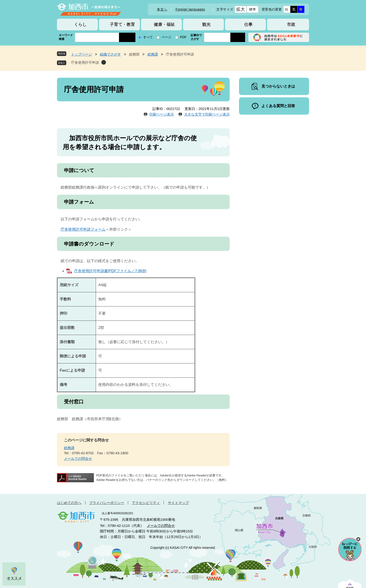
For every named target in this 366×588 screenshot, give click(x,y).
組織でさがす (110, 54)
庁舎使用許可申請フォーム (83, 229)
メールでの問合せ (78, 459)
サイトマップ (178, 503)
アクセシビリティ (146, 503)
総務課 (153, 54)
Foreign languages (190, 9)
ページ (166, 37)
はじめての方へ (69, 503)
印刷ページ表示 (162, 114)
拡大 (241, 9)
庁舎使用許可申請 (85, 62)
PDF (183, 37)
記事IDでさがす (196, 37)
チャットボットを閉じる (358, 539)
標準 (252, 9)
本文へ (162, 9)
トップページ (81, 54)
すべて (148, 37)
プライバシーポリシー (107, 503)
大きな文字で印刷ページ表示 (207, 114)
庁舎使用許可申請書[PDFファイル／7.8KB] (110, 271)
